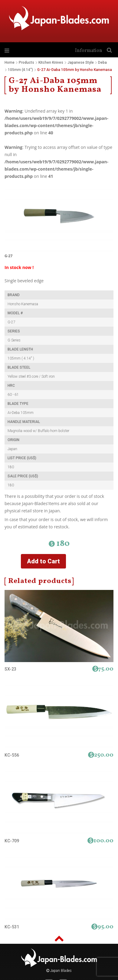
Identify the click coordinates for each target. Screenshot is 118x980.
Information (89, 51)
